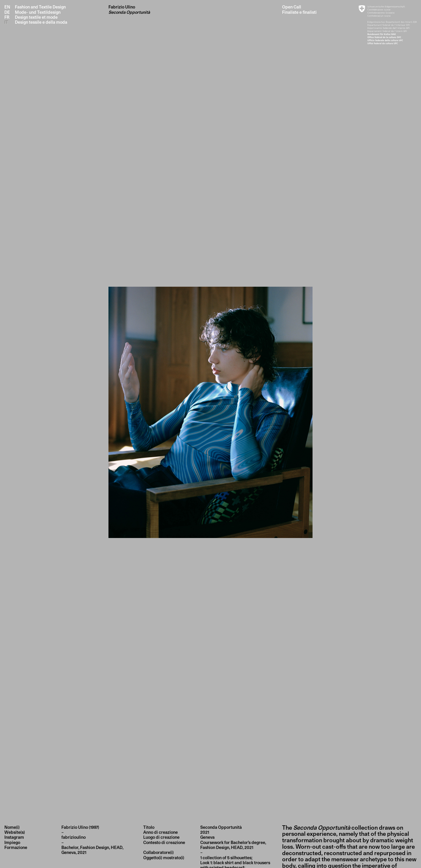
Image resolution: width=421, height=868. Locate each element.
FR (7, 17)
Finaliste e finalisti (299, 12)
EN (7, 7)
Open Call (292, 7)
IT (6, 22)
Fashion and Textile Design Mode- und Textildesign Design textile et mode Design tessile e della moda (41, 14)
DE (7, 12)
